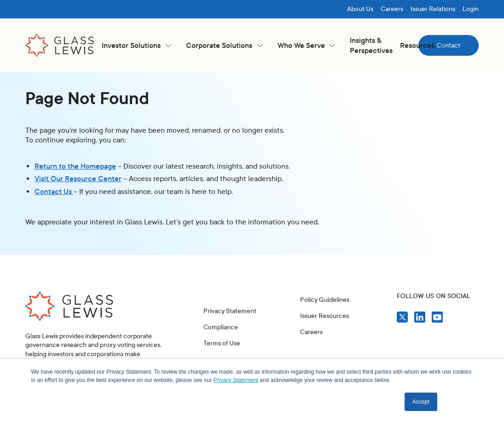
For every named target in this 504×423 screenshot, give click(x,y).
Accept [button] (421, 402)
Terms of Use (222, 353)
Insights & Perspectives (371, 45)
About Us (360, 9)
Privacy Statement (230, 320)
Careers (392, 9)
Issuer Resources (324, 316)
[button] (136, 45)
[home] (60, 45)
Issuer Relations (433, 9)
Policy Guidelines (325, 300)
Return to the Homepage (75, 166)
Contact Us (54, 191)
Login (471, 9)
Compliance (221, 337)
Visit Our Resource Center (78, 179)
